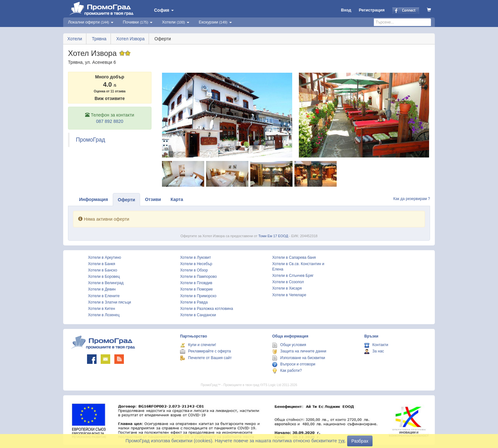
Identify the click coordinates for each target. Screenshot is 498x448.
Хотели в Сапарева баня (294, 257)
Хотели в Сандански (198, 315)
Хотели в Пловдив (196, 283)
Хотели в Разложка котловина (207, 309)
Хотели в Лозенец (104, 315)
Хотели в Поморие (196, 289)
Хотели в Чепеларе (289, 295)
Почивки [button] (138, 22)
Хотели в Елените (104, 296)
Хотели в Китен (101, 309)
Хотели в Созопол (288, 282)
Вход (346, 10)
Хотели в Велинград (106, 283)
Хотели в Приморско (198, 296)
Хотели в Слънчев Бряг (293, 276)
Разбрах (360, 441)
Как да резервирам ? (412, 199)
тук (341, 441)
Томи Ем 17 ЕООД (273, 236)
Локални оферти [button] (91, 22)
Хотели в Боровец (104, 277)
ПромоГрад (91, 140)
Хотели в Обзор (194, 270)
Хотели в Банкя (102, 264)
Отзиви (153, 199)
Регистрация (372, 10)
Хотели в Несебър (196, 264)
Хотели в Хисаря (287, 288)
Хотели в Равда (194, 302)
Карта (177, 199)
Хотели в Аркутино (104, 257)
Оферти (127, 200)
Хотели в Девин (102, 289)
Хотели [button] (176, 22)
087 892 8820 (110, 121)
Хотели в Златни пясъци (110, 302)
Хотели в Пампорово (199, 277)
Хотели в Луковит (195, 257)
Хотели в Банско (103, 270)
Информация (94, 199)
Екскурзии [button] (215, 22)
